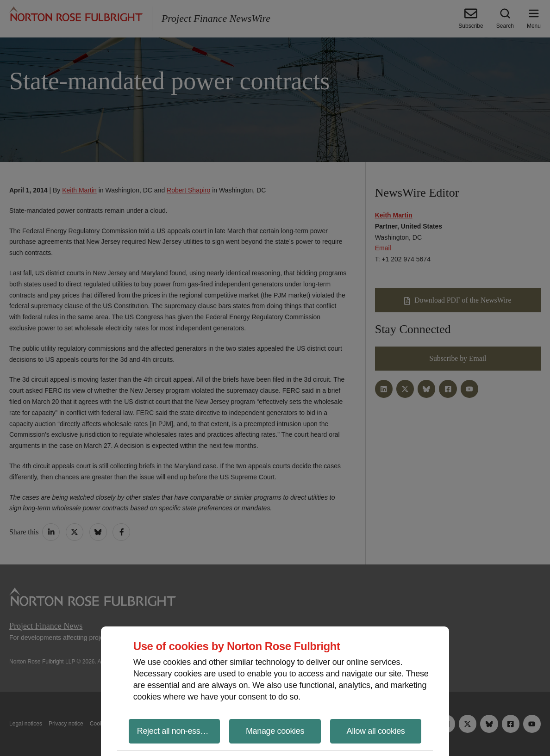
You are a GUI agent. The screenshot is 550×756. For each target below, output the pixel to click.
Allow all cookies (376, 731)
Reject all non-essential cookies (178, 731)
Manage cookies (275, 731)
